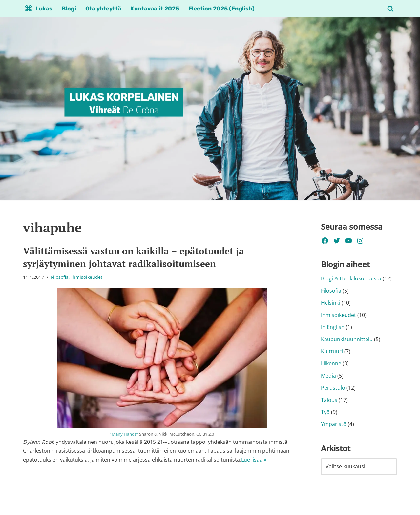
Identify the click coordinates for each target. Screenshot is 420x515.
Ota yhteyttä (104, 9)
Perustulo (333, 388)
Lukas (44, 9)
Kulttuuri (332, 352)
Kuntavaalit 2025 (156, 9)
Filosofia (60, 277)
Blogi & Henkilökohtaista (351, 279)
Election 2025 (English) (223, 9)
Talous (329, 401)
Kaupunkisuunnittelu (347, 340)
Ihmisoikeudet (87, 277)
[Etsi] (390, 9)
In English (333, 327)
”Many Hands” (124, 434)
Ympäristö (334, 425)
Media (328, 376)
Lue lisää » (254, 460)
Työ (325, 413)
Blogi (69, 9)
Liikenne (331, 364)
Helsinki (331, 303)
